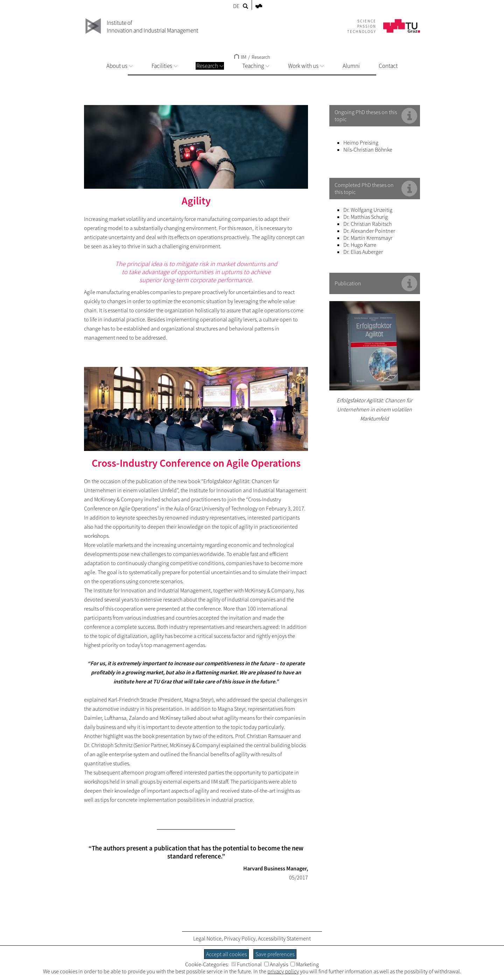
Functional (247, 964)
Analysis (276, 964)
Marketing (305, 964)
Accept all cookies (226, 954)
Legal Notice (207, 938)
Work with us (306, 66)
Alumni (351, 66)
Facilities (164, 66)
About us (120, 66)
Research (210, 66)
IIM (240, 57)
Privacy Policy (240, 938)
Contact (388, 66)
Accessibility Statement (284, 938)
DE (236, 6)
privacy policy (283, 971)
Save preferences (275, 954)
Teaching (256, 66)
